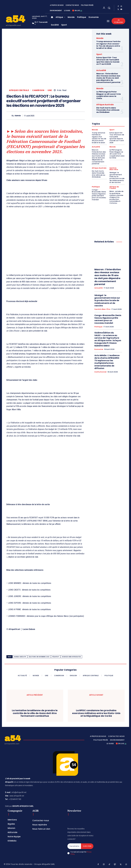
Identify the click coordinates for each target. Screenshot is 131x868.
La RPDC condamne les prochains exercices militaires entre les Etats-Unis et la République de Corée (96, 713)
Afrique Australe (105, 104)
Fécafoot (56, 657)
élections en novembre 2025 (39, 657)
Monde (100, 38)
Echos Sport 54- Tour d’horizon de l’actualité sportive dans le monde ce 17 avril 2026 (108, 61)
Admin (18, 116)
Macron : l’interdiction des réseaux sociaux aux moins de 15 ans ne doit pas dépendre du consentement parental (108, 78)
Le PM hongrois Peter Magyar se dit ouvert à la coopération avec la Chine (108, 94)
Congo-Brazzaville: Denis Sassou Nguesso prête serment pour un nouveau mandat (99, 190)
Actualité (101, 70)
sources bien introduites (71, 657)
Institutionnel (100, 357)
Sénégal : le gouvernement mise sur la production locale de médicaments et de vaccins (116, 174)
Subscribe (87, 846)
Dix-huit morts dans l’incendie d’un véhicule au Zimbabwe (108, 109)
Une (50, 90)
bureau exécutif (20, 657)
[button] (109, 8)
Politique (96, 183)
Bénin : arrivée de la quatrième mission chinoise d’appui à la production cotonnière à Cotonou (116, 193)
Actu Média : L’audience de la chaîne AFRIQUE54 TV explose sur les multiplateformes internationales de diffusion (108, 347)
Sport (99, 54)
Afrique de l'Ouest (114, 184)
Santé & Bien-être (114, 166)
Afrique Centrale (19, 90)
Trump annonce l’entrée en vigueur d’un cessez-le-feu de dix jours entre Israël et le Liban (108, 45)
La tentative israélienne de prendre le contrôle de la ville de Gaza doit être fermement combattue (35, 713)
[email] (74, 846)
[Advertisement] (46, 243)
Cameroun (38, 90)
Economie (99, 335)
